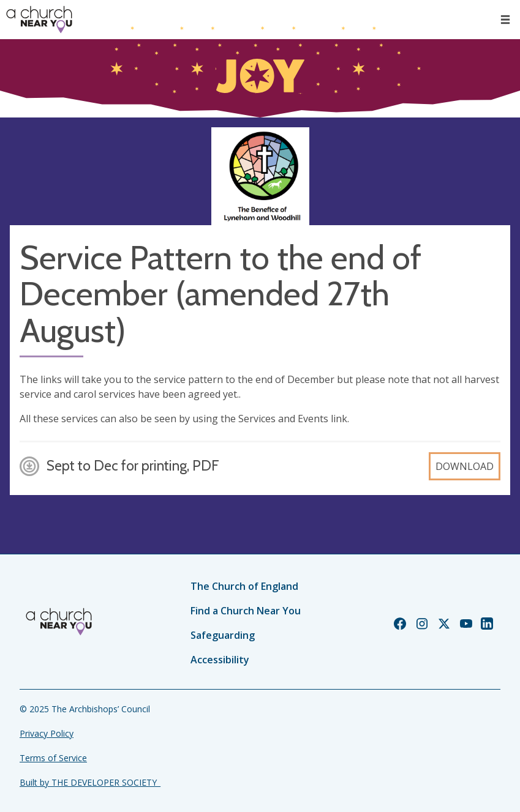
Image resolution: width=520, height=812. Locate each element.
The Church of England (244, 586)
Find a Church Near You (246, 611)
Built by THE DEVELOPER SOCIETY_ (90, 782)
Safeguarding (223, 635)
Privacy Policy (47, 733)
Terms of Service (53, 758)
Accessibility (220, 660)
